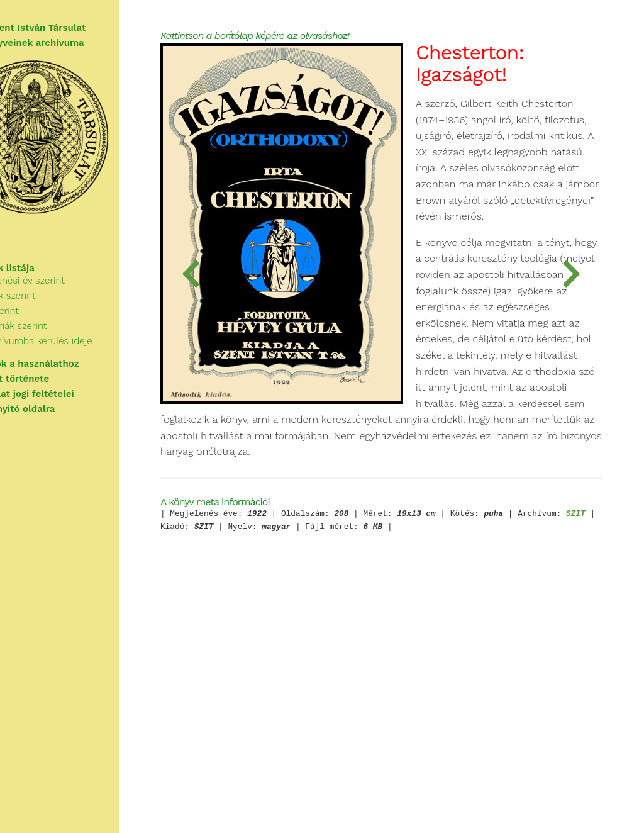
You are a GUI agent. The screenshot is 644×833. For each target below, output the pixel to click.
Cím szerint (47, 327)
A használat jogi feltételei (69, 403)
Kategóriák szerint (62, 342)
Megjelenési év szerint (70, 297)
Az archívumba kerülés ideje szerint (100, 357)
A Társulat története (57, 388)
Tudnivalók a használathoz (71, 372)
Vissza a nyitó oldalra (59, 418)
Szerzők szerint (56, 312)
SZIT (341, 733)
